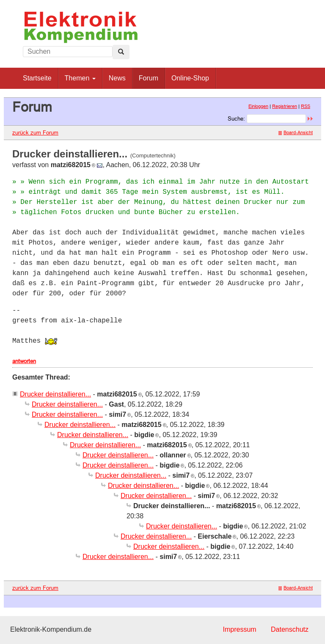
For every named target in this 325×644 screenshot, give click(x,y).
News (117, 78)
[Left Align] (121, 52)
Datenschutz (290, 629)
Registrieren (285, 106)
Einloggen (258, 106)
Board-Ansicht (296, 132)
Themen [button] (80, 78)
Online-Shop (190, 78)
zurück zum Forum (35, 132)
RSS (306, 106)
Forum (149, 78)
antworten (24, 361)
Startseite (37, 78)
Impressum (239, 629)
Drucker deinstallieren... (55, 394)
